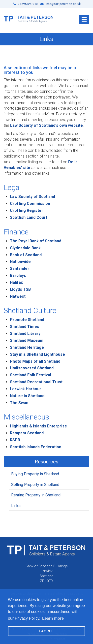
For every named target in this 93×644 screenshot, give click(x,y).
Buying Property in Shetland (35, 474)
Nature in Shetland (27, 396)
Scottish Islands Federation (36, 447)
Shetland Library (25, 334)
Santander (20, 269)
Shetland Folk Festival (31, 375)
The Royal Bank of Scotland (36, 241)
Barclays (18, 275)
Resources (46, 462)
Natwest (18, 296)
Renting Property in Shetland (36, 495)
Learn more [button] (53, 618)
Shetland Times (25, 327)
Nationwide (20, 262)
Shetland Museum (27, 340)
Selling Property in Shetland (35, 485)
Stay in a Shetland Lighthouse (37, 354)
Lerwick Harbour (26, 389)
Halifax (16, 282)
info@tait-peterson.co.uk (61, 4)
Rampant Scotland (27, 433)
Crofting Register (27, 210)
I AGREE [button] (46, 631)
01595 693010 (26, 4)
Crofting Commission (30, 204)
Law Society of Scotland (32, 197)
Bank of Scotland (26, 255)
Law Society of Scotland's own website (46, 125)
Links (16, 506)
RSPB (15, 440)
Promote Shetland (27, 320)
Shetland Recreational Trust (36, 382)
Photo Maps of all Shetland (35, 361)
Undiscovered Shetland (32, 368)
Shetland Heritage (27, 347)
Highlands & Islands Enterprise (38, 426)
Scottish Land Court (29, 217)
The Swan (19, 403)
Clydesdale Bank (25, 248)
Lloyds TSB (20, 289)
